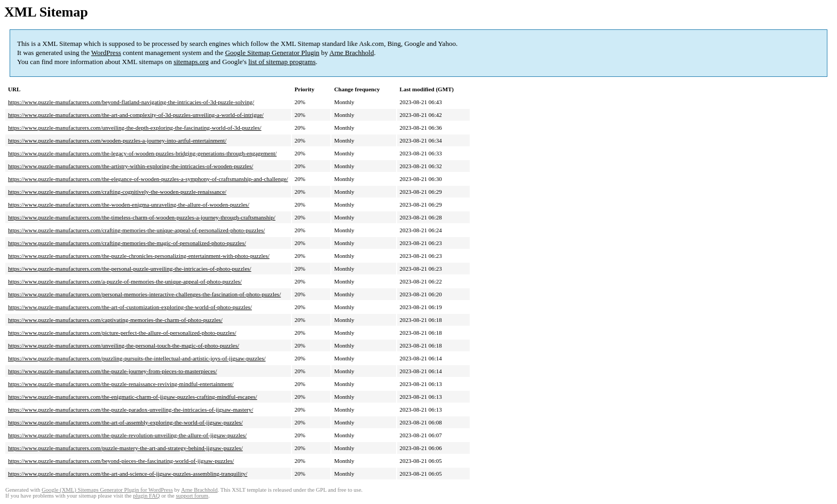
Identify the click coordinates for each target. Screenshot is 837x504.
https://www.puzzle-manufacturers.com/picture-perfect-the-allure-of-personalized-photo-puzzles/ (122, 333)
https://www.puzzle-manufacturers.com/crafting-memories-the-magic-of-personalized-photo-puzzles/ (127, 243)
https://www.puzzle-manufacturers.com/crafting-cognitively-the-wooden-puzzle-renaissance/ (117, 192)
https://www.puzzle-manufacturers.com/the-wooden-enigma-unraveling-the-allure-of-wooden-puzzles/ (129, 204)
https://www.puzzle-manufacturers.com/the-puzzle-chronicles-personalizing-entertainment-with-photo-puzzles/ (139, 256)
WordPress (106, 53)
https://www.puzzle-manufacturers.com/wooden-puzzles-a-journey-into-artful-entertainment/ (117, 140)
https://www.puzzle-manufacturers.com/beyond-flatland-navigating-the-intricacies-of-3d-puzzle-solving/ (131, 102)
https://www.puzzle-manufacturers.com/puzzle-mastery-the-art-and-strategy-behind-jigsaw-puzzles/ (125, 448)
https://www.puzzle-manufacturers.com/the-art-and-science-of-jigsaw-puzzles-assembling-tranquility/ (128, 474)
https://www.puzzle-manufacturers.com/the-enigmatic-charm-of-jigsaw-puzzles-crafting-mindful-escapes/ (133, 397)
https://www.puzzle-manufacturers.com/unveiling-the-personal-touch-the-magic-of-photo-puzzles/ (124, 345)
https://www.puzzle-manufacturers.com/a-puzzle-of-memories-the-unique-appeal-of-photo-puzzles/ (125, 281)
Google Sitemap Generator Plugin (273, 53)
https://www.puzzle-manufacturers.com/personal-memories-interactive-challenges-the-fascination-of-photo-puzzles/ (144, 294)
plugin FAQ (146, 496)
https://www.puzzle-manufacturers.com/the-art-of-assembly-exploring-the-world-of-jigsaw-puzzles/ (125, 422)
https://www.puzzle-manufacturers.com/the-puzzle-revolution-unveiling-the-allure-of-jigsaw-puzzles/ (127, 435)
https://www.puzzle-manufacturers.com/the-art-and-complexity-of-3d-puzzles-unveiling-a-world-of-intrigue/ (136, 115)
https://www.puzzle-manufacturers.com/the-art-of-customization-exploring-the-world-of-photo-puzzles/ (130, 307)
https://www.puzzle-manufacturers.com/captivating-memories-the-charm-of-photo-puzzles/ (115, 320)
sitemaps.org (191, 62)
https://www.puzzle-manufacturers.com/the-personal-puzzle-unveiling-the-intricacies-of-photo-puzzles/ (130, 269)
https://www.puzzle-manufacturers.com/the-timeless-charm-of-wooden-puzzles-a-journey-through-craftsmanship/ (142, 217)
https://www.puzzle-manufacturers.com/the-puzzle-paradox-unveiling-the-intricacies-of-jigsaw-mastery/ (131, 409)
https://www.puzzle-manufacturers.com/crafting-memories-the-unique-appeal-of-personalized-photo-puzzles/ (136, 230)
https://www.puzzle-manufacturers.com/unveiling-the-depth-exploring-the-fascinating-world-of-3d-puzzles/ (135, 128)
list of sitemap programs (282, 62)
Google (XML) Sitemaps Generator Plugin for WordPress (107, 490)
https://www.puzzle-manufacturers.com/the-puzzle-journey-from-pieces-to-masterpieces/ (112, 371)
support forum (192, 496)
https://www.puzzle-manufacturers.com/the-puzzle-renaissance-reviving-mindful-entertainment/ (121, 384)
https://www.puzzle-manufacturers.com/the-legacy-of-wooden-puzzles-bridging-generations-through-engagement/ (142, 153)
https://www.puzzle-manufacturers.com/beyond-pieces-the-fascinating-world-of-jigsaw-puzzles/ (121, 461)
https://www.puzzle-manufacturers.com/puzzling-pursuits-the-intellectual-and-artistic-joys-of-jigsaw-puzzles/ (137, 358)
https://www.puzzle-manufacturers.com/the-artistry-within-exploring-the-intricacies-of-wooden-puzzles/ (131, 166)
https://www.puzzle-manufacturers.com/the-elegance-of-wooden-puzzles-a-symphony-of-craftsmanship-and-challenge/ (148, 179)
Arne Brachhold (352, 53)
